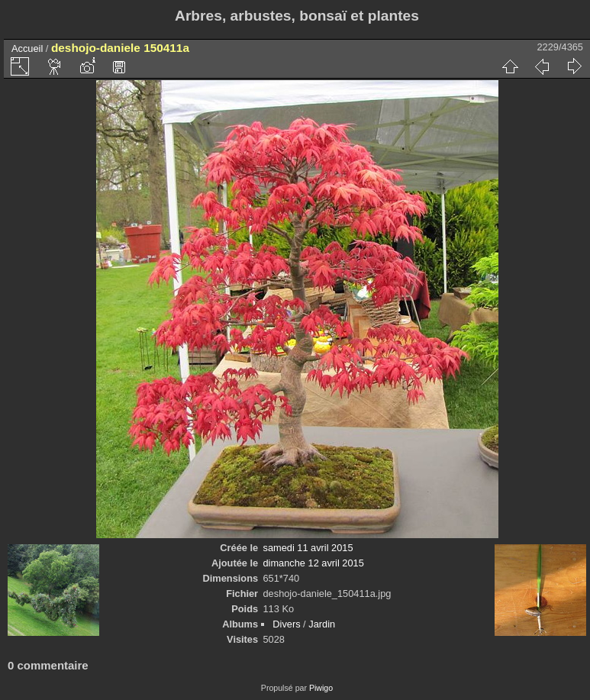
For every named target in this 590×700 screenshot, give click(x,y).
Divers (286, 624)
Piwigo (321, 688)
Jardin (322, 624)
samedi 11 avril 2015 (308, 548)
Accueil (27, 48)
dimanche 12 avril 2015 (314, 563)
